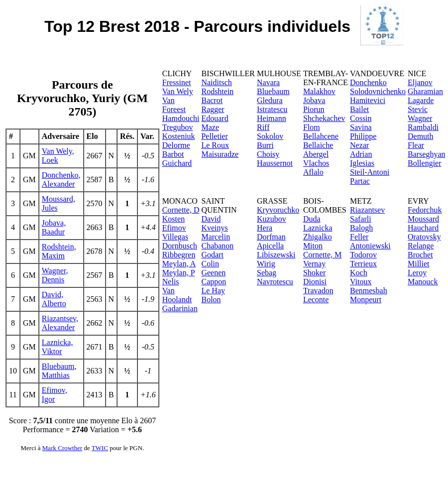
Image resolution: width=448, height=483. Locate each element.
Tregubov (178, 127)
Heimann (272, 118)
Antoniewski (370, 246)
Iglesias (362, 163)
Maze (210, 127)
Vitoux (361, 282)
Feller (359, 237)
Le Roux (215, 145)
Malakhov (319, 91)
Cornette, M (322, 255)
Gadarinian (180, 308)
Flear (416, 145)
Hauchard (423, 228)
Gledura (270, 100)
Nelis (171, 282)
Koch (359, 273)
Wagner (420, 118)
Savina (361, 127)
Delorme (176, 145)
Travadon (318, 291)
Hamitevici (368, 100)
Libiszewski (276, 255)
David (211, 219)
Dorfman (271, 237)
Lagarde (421, 100)
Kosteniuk (179, 136)
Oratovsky (424, 237)
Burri (265, 145)
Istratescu (272, 109)
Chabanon (217, 246)
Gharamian (425, 91)
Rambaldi (423, 127)
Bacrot (212, 100)
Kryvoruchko (278, 210)
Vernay (314, 264)
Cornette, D (181, 210)
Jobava (314, 100)
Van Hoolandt (177, 295)
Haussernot (275, 163)
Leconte (316, 300)
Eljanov (420, 82)
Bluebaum (273, 91)
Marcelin (216, 237)
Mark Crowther (62, 448)
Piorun (314, 109)
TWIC (100, 448)
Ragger (213, 109)
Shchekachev (324, 118)
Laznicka (318, 228)
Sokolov (270, 136)
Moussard (423, 219)
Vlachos (316, 163)
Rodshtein (217, 91)
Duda (312, 219)
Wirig (266, 264)
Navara (268, 82)
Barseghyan (427, 154)
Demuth (421, 136)
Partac (360, 181)
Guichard (177, 163)
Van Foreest (174, 105)
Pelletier (214, 136)
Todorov (363, 255)
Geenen (213, 273)
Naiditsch (216, 82)
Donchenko (368, 82)
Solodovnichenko (378, 91)
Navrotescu (275, 282)
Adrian (361, 154)
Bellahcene (321, 136)
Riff (263, 127)
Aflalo (313, 172)
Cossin (361, 118)
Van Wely (178, 91)
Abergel (316, 154)
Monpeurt (366, 300)
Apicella (270, 246)
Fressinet (177, 82)
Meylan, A (179, 264)
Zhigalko (318, 237)
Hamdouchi (181, 118)
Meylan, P (179, 273)
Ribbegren (179, 255)
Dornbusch (180, 246)
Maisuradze (220, 154)
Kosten (173, 219)
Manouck (423, 282)
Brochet (420, 255)
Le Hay (213, 291)
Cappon (214, 282)
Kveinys (214, 228)
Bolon (211, 300)
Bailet (359, 109)
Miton (313, 246)
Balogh (361, 228)
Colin (210, 264)
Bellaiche (318, 145)
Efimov (174, 228)
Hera (265, 228)
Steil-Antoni (370, 172)
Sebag (267, 273)
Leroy (417, 273)
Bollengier (425, 163)
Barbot (173, 154)
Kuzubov (272, 219)
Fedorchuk (425, 210)
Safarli (361, 219)
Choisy (268, 154)
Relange (421, 246)
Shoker (314, 273)
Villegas (175, 237)
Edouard (215, 118)
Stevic (418, 109)
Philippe (363, 136)
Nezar (359, 145)
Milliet (419, 264)
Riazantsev (367, 210)
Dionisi (315, 282)
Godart (212, 255)
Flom (312, 127)
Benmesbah (369, 291)
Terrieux (363, 264)
